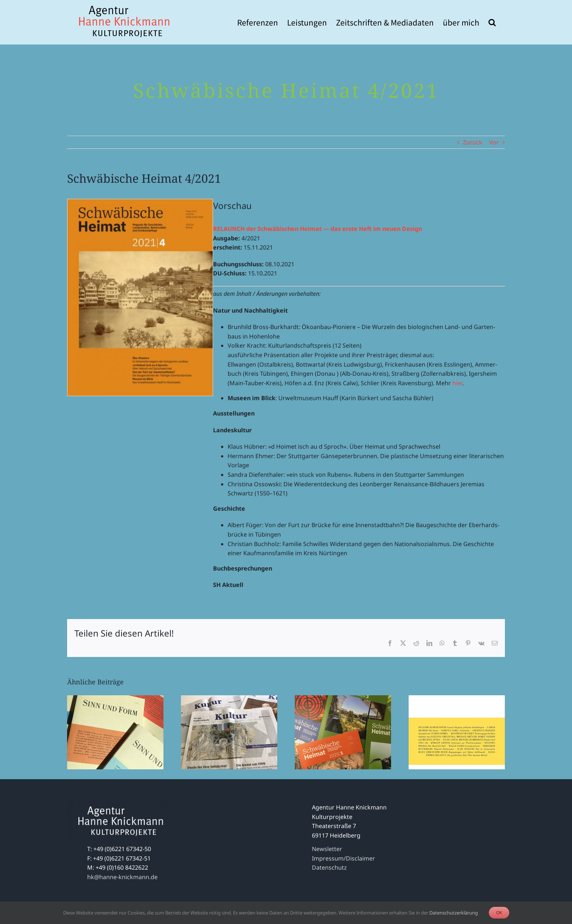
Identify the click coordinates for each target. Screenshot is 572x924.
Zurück (473, 142)
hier (457, 383)
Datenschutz (329, 867)
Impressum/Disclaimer (343, 858)
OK (499, 913)
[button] (492, 22)
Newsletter (327, 849)
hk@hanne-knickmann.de (122, 877)
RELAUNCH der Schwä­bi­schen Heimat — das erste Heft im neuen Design (318, 229)
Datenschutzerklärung (454, 913)
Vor (494, 142)
